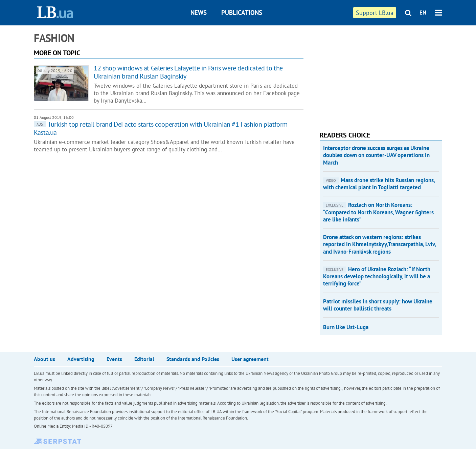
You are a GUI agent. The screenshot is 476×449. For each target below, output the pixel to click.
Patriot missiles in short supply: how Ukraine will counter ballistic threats (378, 305)
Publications (242, 13)
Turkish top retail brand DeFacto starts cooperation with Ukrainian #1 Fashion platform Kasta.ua (161, 128)
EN (423, 13)
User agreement (250, 359)
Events (114, 359)
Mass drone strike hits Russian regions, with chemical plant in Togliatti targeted (379, 184)
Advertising (81, 359)
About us (44, 359)
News (199, 13)
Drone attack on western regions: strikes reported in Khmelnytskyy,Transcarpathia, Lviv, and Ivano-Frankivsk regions (379, 244)
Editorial (144, 359)
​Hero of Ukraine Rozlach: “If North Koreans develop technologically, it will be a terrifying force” (377, 276)
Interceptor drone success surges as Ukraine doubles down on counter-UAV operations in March (376, 155)
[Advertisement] (370, 74)
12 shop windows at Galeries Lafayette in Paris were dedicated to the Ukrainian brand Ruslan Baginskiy (188, 72)
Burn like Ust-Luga (346, 327)
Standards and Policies (193, 359)
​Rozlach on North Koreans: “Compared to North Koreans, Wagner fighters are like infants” (378, 212)
